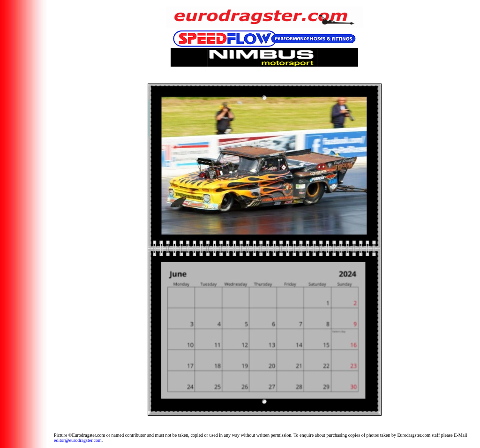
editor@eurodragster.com (78, 440)
